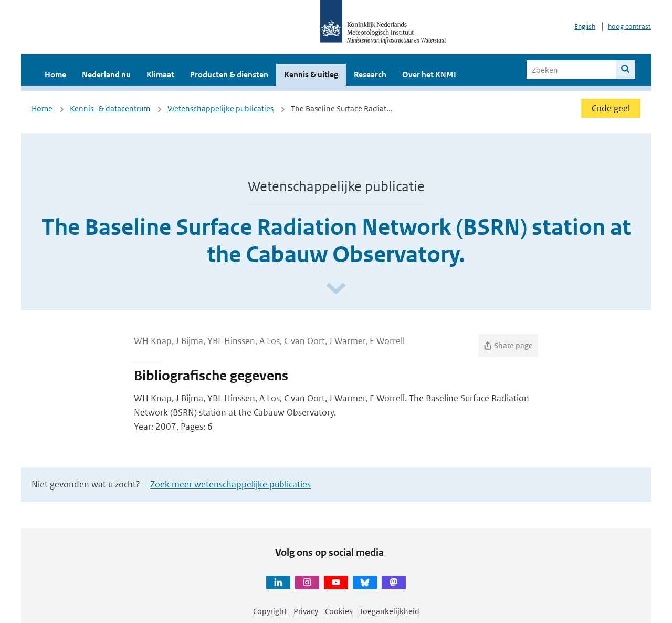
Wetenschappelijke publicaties (220, 108)
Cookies (339, 611)
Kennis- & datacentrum (110, 108)
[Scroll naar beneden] (336, 289)
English (585, 27)
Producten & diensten (229, 74)
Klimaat (160, 74)
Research (370, 74)
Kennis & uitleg (311, 74)
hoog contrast (629, 27)
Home (55, 74)
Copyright (270, 611)
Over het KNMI (429, 74)
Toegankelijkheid (389, 611)
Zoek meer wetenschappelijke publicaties (230, 484)
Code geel (611, 108)
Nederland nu (106, 74)
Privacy (306, 611)
